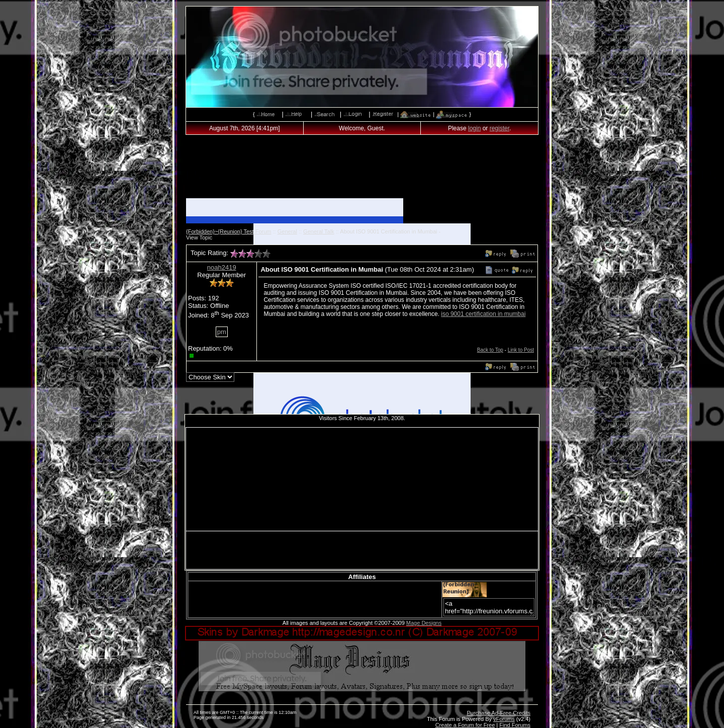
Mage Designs (424, 623)
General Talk (319, 231)
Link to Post (521, 350)
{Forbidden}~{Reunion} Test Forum (229, 231)
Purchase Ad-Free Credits (499, 713)
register (500, 128)
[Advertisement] (362, 170)
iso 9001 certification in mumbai (483, 314)
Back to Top (490, 350)
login (474, 128)
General (287, 231)
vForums (504, 719)
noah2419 (222, 267)
